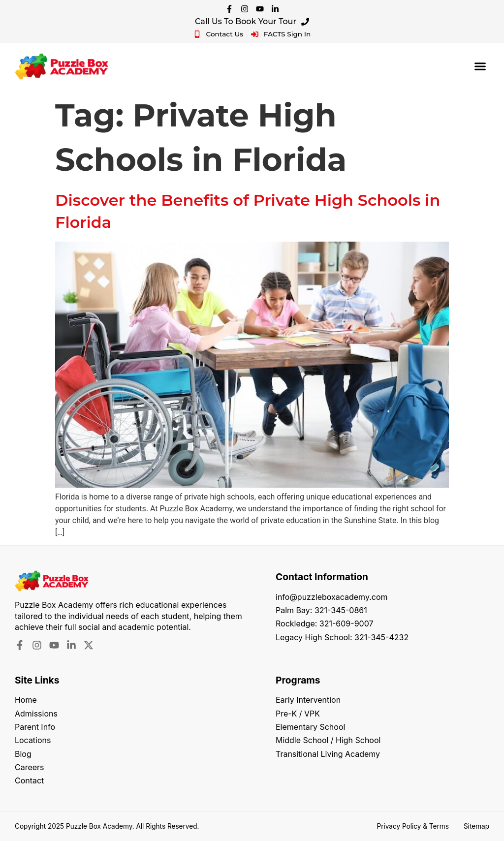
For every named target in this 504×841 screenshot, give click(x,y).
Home (26, 700)
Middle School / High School (328, 741)
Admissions (36, 714)
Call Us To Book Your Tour (252, 21)
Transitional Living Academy (328, 754)
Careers (30, 768)
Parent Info (35, 727)
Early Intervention (308, 700)
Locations (33, 741)
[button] (480, 66)
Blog (23, 754)
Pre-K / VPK (298, 714)
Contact (29, 781)
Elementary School (311, 727)
